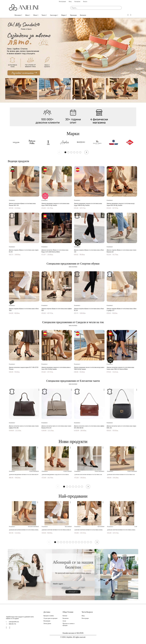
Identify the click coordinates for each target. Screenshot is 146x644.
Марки (63, 15)
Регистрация (62, 2)
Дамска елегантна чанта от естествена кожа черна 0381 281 (121, 427)
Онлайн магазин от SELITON (73, 633)
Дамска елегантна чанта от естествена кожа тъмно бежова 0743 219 (56, 427)
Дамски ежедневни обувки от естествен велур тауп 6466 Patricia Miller (24, 475)
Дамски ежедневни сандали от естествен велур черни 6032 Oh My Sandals (121, 204)
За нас (64, 621)
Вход (70, 2)
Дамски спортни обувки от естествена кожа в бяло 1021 (24, 310)
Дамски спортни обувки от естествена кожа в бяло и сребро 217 (122, 310)
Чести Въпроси (87, 612)
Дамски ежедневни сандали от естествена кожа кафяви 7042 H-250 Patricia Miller (55, 475)
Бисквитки (66, 618)
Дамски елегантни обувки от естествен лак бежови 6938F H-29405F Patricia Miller (121, 475)
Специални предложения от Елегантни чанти (73, 381)
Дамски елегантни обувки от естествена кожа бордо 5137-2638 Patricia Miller (55, 251)
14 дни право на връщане (50, 618)
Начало (10, 15)
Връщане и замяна (49, 616)
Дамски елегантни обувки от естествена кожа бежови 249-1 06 (22, 204)
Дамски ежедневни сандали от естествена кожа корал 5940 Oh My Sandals (55, 204)
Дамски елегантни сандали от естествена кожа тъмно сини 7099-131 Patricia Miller (120, 368)
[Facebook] (7, 628)
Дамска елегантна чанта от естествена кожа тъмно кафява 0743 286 (24, 427)
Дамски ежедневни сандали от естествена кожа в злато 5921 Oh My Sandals (56, 368)
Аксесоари (53, 15)
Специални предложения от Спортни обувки (73, 264)
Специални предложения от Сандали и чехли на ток (73, 322)
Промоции (73, 15)
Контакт (65, 616)
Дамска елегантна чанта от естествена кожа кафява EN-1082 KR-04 (89, 427)
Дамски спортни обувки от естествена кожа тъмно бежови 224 (122, 251)
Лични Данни (47, 624)
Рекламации (47, 621)
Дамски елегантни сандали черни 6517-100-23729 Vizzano (24, 368)
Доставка (47, 612)
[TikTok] (14, 628)
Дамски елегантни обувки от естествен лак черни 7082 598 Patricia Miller (88, 475)
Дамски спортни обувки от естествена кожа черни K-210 (24, 251)
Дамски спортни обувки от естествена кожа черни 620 (89, 530)
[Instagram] (10, 628)
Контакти (83, 15)
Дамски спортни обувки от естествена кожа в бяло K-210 (89, 310)
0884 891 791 (12, 624)
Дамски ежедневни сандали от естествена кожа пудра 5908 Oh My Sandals (88, 204)
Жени (27, 15)
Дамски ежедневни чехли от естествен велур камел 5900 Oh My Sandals (89, 368)
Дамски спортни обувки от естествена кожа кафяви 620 (57, 310)
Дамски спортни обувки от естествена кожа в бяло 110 (89, 251)
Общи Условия (68, 612)
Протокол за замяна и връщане (69, 624)
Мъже (35, 15)
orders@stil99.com (14, 622)
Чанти (44, 15)
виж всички (73, 267)
